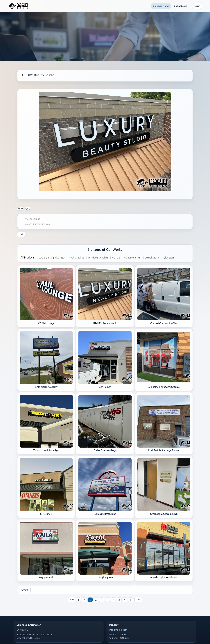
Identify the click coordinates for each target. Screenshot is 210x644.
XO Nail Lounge (31, 219)
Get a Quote (181, 6)
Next (138, 600)
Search (25, 590)
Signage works (161, 6)
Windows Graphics (98, 258)
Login (197, 6)
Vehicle (116, 258)
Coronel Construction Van (36, 224)
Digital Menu (152, 258)
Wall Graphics (77, 258)
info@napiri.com (118, 630)
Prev (72, 600)
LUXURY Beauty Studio (37, 75)
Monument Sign (132, 258)
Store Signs (43, 258)
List (21, 234)
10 (131, 600)
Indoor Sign (59, 258)
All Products (27, 258)
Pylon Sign (168, 258)
